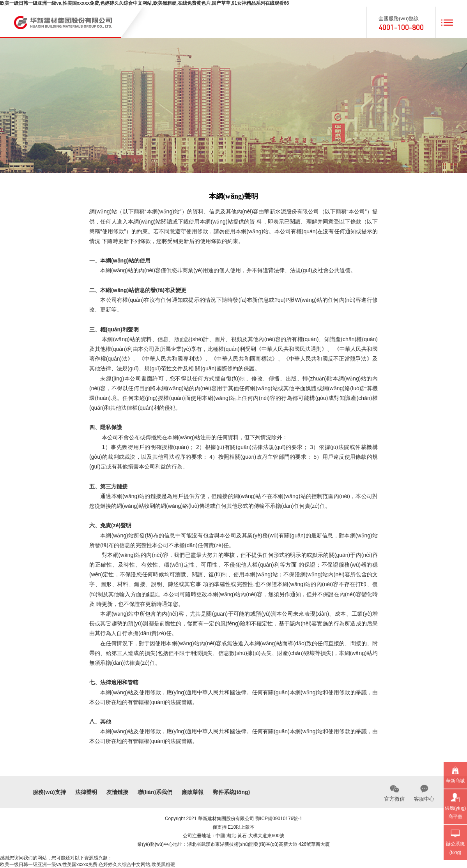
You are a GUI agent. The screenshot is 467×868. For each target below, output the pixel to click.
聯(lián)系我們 (155, 792)
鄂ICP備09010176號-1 (279, 819)
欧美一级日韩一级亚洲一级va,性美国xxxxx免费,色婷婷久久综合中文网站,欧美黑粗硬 (88, 864)
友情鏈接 (117, 792)
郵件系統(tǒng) (231, 792)
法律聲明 (86, 792)
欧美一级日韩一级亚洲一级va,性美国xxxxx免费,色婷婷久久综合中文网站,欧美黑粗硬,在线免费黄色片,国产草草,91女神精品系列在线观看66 (144, 3)
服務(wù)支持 (49, 792)
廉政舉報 (193, 792)
